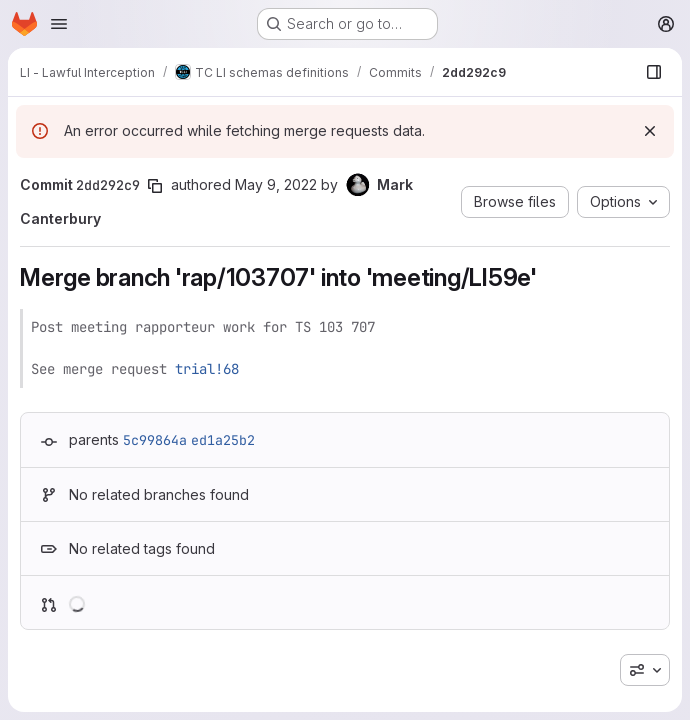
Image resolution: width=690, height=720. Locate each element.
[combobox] (645, 670)
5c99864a (155, 440)
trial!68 (207, 369)
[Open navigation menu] (59, 24)
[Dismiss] (650, 131)
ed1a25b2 (223, 440)
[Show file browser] (654, 72)
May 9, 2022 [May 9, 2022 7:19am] (276, 184)
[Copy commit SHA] (155, 186)
